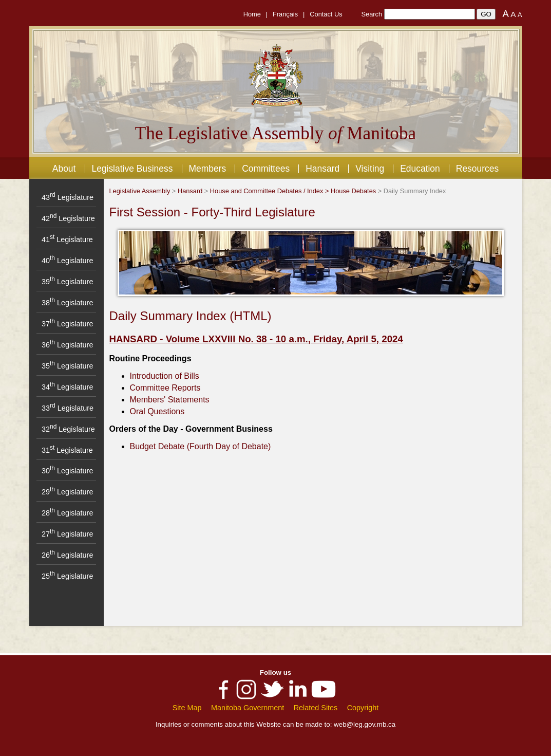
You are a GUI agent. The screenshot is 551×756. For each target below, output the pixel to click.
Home (252, 14)
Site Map (187, 708)
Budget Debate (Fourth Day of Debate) (201, 446)
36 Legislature (67, 345)
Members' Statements (170, 400)
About (64, 169)
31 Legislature (67, 450)
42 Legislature (68, 218)
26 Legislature (67, 555)
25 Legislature (67, 576)
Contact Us (326, 14)
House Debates (353, 191)
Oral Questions (157, 411)
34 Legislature (67, 387)
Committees (266, 169)
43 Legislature (68, 197)
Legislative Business (132, 169)
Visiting (370, 169)
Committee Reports (165, 388)
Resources (477, 169)
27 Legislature (67, 534)
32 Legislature (68, 429)
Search (372, 14)
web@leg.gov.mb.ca (365, 724)
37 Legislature (67, 324)
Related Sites (316, 708)
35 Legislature (67, 366)
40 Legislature (67, 261)
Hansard (322, 169)
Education (420, 169)
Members (207, 169)
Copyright (363, 708)
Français (285, 14)
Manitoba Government (248, 708)
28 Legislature (67, 513)
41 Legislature (67, 239)
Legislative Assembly (140, 191)
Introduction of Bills (165, 376)
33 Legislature (68, 408)
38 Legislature (67, 303)
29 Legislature (67, 492)
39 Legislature (67, 282)
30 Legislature (67, 471)
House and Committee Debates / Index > (270, 191)
